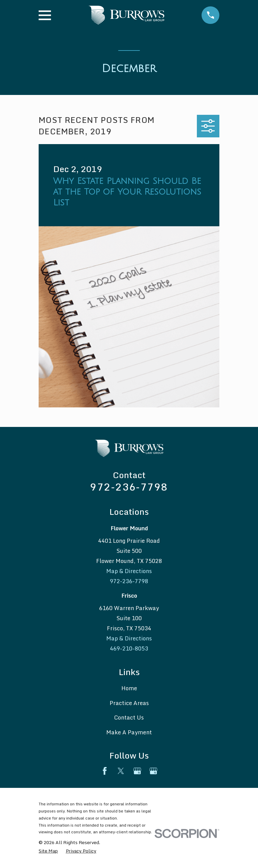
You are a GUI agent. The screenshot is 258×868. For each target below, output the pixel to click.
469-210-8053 (129, 648)
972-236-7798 (129, 487)
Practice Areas (129, 703)
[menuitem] (48, 851)
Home (129, 688)
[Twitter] (121, 771)
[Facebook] (105, 771)
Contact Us (129, 717)
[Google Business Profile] (137, 771)
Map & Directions (129, 571)
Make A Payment (129, 732)
